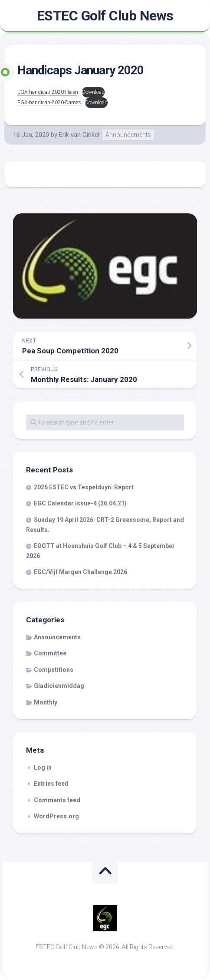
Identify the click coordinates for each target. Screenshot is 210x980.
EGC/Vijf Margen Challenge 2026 (80, 572)
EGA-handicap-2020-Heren (48, 92)
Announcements (128, 135)
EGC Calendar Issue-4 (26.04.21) (80, 503)
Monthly (46, 702)
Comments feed (57, 800)
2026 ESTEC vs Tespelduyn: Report (84, 487)
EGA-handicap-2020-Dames (49, 103)
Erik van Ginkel (79, 135)
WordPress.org (56, 816)
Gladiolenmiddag (59, 686)
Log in (43, 767)
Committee (50, 653)
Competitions (54, 670)
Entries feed (51, 784)
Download (93, 92)
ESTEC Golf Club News (105, 16)
